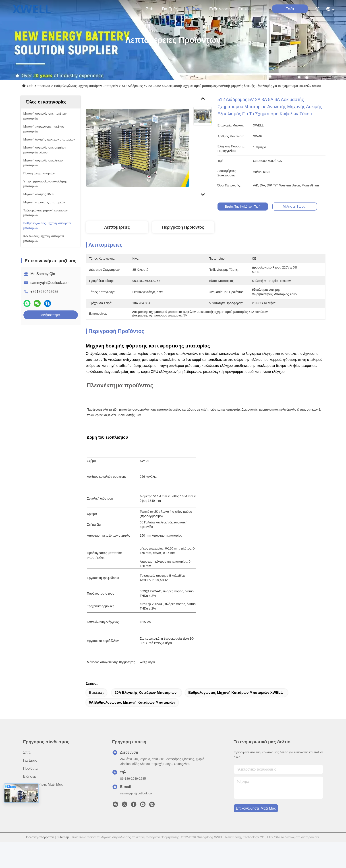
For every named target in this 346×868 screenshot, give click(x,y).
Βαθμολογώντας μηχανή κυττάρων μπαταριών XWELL (235, 702)
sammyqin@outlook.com (50, 283)
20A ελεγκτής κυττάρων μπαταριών (146, 702)
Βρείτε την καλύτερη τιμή (243, 207)
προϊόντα (193, 9)
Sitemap (63, 846)
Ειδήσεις (30, 785)
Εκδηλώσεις (220, 9)
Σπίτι (150, 9)
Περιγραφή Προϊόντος (183, 227)
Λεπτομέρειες (117, 227)
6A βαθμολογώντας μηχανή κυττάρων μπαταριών (132, 711)
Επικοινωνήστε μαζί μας (249, 9)
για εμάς (170, 9)
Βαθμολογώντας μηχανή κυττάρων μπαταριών (86, 86)
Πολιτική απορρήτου (40, 846)
